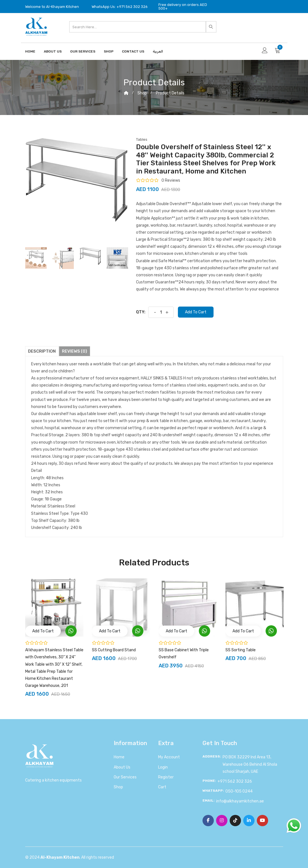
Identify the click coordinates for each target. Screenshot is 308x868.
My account (169, 757)
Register (166, 777)
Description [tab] (42, 351)
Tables (142, 139)
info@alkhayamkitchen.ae (240, 801)
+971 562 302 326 (235, 781)
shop (142, 93)
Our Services (83, 51)
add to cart (43, 631)
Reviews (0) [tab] (75, 351)
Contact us (133, 51)
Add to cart (196, 312)
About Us (53, 51)
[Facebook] (208, 821)
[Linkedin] (249, 821)
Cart (162, 787)
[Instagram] (222, 821)
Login (163, 767)
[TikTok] (235, 821)
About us (122, 767)
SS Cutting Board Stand (114, 650)
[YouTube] (262, 821)
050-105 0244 (239, 791)
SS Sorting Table (241, 650)
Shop (109, 51)
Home (30, 51)
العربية (158, 51)
